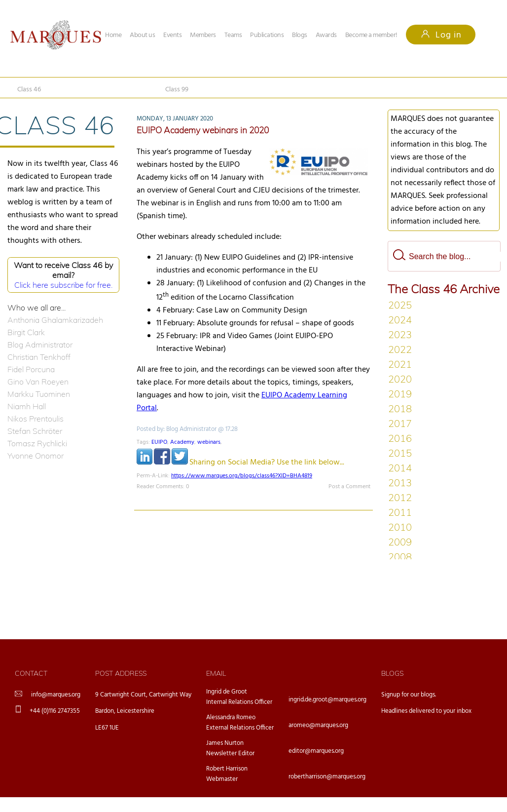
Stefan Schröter (35, 431)
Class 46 (29, 90)
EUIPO (159, 442)
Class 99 (177, 90)
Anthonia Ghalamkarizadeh (55, 320)
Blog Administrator (40, 345)
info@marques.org (56, 695)
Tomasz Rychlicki (37, 443)
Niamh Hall (27, 406)
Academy (182, 442)
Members (203, 35)
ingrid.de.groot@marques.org (327, 700)
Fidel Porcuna (31, 369)
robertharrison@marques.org (327, 777)
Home (113, 35)
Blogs (300, 35)
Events (172, 35)
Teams (233, 35)
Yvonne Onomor (36, 456)
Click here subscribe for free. (63, 285)
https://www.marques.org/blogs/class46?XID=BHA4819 (242, 476)
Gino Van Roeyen (38, 382)
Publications (267, 35)
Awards (326, 35)
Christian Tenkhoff (39, 357)
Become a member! (371, 35)
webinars (209, 442)
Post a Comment (349, 487)
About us (142, 35)
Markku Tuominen (39, 394)
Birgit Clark (26, 332)
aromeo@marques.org (318, 725)
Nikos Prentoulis (36, 419)
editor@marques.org (316, 751)
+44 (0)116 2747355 (55, 711)
